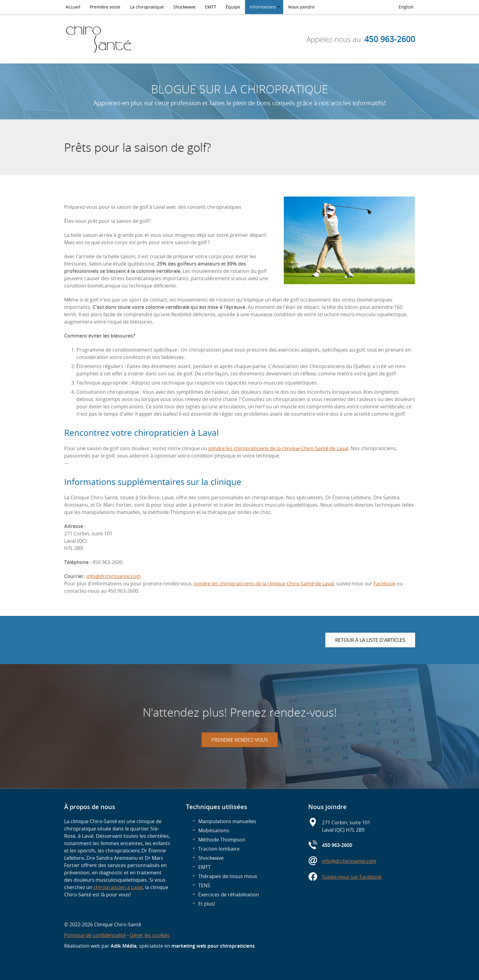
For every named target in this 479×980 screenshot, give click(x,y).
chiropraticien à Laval (118, 887)
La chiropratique (147, 7)
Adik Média (124, 946)
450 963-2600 (390, 39)
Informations (263, 7)
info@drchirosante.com (114, 576)
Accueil (73, 7)
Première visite (105, 7)
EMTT (211, 7)
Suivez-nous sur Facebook (352, 877)
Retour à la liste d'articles (370, 640)
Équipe (233, 7)
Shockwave (184, 7)
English (406, 7)
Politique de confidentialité (95, 935)
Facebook (385, 584)
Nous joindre (301, 7)
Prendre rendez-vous (240, 740)
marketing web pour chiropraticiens (213, 946)
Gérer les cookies (150, 935)
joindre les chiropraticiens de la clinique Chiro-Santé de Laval (278, 448)
